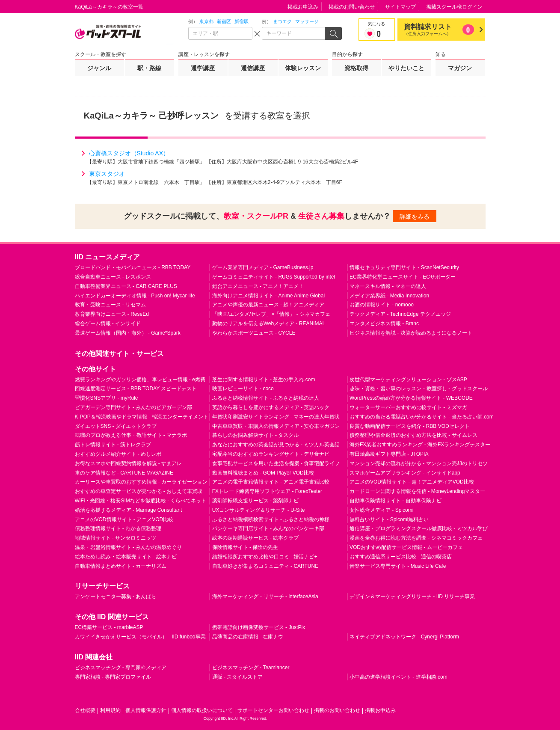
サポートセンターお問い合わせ (273, 710)
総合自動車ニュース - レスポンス (113, 277)
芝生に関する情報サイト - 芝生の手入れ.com (264, 380)
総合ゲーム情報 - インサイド (108, 323)
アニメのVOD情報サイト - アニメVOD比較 (124, 519)
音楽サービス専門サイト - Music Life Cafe (398, 566)
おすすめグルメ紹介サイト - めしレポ (118, 454)
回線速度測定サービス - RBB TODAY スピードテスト (136, 389)
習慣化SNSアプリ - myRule (107, 398)
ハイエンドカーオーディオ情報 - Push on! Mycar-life (135, 296)
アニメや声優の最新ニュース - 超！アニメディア (268, 305)
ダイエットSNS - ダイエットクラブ (116, 426)
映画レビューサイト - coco (243, 389)
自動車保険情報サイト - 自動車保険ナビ (396, 501)
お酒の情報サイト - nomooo (382, 305)
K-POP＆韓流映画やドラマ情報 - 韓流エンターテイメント (142, 417)
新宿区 (224, 21)
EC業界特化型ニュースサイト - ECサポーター (403, 277)
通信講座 (253, 68)
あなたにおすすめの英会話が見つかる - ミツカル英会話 (276, 445)
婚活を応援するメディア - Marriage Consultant (129, 510)
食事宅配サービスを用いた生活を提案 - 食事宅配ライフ (276, 463)
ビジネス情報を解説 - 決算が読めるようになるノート (411, 333)
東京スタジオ (107, 174)
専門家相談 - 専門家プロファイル (113, 677)
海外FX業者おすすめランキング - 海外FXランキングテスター (420, 445)
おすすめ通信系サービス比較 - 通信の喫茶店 (401, 557)
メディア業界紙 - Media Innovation (389, 296)
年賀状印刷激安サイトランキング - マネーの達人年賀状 (276, 417)
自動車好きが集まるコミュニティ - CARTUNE (265, 566)
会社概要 (85, 710)
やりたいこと (406, 68)
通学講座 (203, 68)
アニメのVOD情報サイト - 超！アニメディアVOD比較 (412, 482)
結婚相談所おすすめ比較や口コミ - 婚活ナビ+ (265, 557)
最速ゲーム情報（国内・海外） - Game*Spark (128, 333)
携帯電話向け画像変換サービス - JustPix (259, 627)
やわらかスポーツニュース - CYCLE (254, 333)
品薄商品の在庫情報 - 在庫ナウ (248, 637)
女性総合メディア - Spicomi (381, 510)
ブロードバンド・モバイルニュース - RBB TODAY (133, 267)
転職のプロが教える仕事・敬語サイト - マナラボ (131, 435)
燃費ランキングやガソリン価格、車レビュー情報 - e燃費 (140, 380)
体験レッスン (303, 68)
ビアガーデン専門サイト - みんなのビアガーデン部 (134, 407)
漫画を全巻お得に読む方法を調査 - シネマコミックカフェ (416, 538)
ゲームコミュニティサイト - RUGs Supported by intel (274, 277)
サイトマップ (400, 7)
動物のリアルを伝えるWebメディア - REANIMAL (269, 323)
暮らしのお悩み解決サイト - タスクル (256, 435)
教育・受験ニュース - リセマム (111, 305)
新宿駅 (241, 21)
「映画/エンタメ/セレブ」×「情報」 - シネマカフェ (271, 314)
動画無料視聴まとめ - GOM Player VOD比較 (263, 473)
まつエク (282, 21)
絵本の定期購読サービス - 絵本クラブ (256, 538)
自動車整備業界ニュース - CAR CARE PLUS (126, 286)
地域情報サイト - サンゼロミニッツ (116, 538)
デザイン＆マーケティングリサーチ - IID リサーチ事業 (412, 596)
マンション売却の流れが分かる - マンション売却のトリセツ (419, 463)
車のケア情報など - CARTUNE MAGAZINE (124, 473)
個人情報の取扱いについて (202, 710)
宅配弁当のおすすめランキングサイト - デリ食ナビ (271, 454)
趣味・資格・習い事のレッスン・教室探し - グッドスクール (419, 389)
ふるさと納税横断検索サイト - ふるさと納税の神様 (271, 519)
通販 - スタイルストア (238, 677)
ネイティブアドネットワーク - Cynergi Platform (404, 637)
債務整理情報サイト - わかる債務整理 (118, 528)
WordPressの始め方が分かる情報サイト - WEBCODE (411, 398)
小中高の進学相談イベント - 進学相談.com (399, 677)
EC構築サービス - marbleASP (109, 627)
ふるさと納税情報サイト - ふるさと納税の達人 (266, 398)
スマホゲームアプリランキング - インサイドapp (405, 473)
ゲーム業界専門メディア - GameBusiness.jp (263, 267)
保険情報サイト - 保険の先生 (245, 547)
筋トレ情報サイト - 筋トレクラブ (113, 445)
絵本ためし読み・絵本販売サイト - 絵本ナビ (126, 557)
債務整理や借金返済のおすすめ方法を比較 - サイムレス (413, 435)
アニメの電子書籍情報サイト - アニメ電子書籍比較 (271, 482)
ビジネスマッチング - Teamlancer (251, 668)
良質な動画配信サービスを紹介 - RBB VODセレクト (410, 426)
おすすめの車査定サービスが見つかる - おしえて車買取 (139, 491)
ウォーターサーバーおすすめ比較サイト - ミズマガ (408, 407)
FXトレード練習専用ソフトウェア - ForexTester (267, 491)
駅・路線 (149, 68)
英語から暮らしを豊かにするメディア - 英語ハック (271, 407)
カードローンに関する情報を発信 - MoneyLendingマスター (417, 491)
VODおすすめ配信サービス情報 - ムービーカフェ (406, 547)
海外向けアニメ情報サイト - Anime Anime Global (268, 296)
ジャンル (99, 68)
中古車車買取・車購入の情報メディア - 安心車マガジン (276, 426)
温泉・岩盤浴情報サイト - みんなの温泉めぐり (129, 547)
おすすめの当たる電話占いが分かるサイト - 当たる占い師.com (422, 417)
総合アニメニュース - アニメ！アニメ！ (258, 286)
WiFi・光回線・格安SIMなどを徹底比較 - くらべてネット (141, 501)
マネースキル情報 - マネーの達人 (388, 286)
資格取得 (356, 68)
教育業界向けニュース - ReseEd (112, 314)
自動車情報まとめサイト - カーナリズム (121, 566)
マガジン (460, 68)
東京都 (206, 21)
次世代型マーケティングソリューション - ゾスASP (408, 380)
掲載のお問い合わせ (352, 7)
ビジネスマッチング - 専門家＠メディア (121, 668)
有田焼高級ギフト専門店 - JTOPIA (389, 454)
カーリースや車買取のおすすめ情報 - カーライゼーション (141, 482)
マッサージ (307, 21)
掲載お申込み (303, 7)
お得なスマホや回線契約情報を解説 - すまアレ (129, 463)
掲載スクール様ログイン (454, 7)
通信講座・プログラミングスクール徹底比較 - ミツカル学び (419, 528)
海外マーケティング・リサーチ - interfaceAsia (265, 596)
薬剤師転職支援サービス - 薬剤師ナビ (256, 501)
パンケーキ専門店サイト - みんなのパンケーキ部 (268, 528)
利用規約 (110, 710)
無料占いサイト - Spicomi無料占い (389, 519)
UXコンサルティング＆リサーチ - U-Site (259, 510)
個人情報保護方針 (146, 710)
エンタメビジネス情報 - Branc (384, 323)
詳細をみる (415, 217)
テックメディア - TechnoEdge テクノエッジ (400, 314)
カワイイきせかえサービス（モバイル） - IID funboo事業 (140, 637)
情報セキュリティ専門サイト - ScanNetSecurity (404, 267)
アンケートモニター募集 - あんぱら (116, 596)
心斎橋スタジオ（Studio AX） (129, 153)
